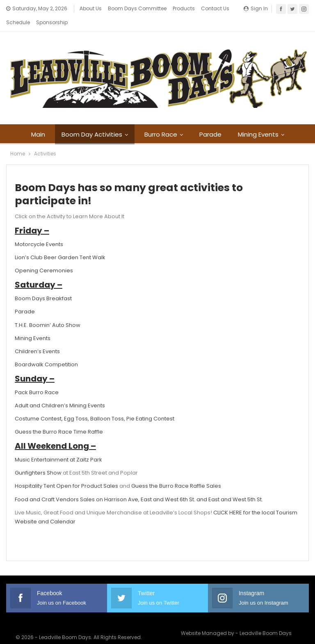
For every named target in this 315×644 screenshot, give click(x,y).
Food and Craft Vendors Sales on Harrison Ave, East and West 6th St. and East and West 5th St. (139, 486)
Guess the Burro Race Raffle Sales (176, 472)
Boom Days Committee (137, 8)
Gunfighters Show (38, 459)
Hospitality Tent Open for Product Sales (66, 472)
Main (48, 121)
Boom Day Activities (103, 121)
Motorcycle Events (39, 231)
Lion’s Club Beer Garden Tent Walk (60, 244)
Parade (224, 121)
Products (184, 8)
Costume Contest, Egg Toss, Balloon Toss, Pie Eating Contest (95, 405)
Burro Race (173, 121)
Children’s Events (37, 338)
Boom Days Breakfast (43, 285)
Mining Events (33, 325)
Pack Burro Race (37, 379)
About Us (91, 8)
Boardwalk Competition (46, 351)
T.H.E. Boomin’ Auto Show (48, 312)
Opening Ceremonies (44, 257)
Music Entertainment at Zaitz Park (58, 446)
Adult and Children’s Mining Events (60, 392)
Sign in (256, 8)
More (209, 8)
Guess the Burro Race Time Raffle (59, 418)
